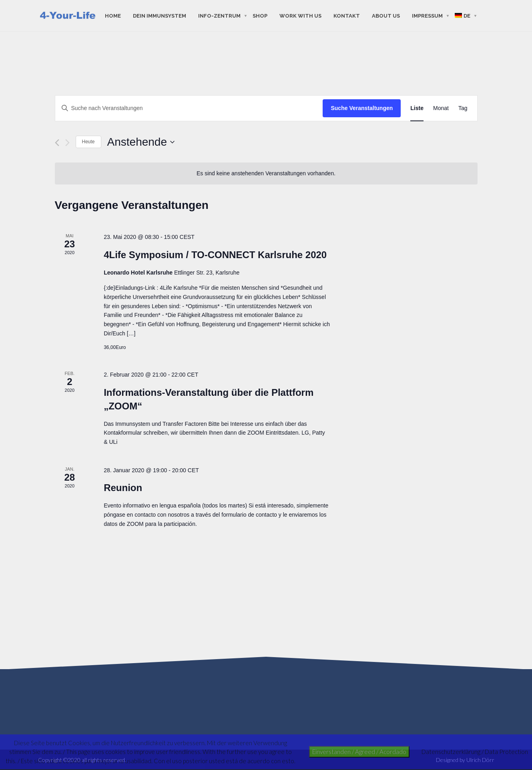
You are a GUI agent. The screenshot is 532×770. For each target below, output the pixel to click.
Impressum (427, 15)
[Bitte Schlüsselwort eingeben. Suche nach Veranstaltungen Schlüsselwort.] (189, 108)
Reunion (123, 488)
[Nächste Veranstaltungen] (67, 143)
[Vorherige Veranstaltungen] (57, 143)
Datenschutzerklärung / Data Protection (475, 752)
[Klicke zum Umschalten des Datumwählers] (141, 142)
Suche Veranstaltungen (362, 108)
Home (113, 15)
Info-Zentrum (219, 15)
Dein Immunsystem (160, 15)
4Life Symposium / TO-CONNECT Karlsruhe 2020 (215, 255)
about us (386, 15)
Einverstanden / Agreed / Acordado (359, 752)
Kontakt (347, 15)
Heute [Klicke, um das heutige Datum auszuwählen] (88, 142)
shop (260, 15)
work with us (300, 15)
